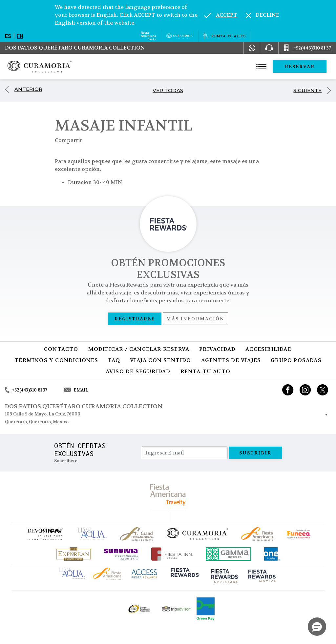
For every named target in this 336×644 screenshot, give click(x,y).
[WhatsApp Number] (252, 48)
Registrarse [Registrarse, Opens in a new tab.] (135, 319)
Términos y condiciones (56, 360)
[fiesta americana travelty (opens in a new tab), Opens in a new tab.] (168, 495)
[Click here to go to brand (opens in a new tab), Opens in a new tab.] (45, 534)
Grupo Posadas (296, 360)
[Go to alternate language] (221, 15)
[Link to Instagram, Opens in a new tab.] (305, 390)
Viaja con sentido (160, 360)
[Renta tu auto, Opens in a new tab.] (225, 36)
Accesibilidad (269, 349)
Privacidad (217, 349)
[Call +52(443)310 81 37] (307, 48)
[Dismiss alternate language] (262, 15)
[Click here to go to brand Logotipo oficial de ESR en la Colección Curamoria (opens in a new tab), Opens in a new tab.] (139, 609)
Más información (196, 319)
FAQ (114, 360)
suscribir (255, 453)
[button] (317, 627)
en (20, 36)
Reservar (300, 67)
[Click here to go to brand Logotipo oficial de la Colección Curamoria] (197, 534)
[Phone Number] (269, 48)
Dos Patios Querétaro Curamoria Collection (75, 48)
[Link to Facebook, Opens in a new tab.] (288, 390)
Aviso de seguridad (138, 371)
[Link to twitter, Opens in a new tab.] (323, 390)
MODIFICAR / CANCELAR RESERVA (139, 349)
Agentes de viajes (231, 360)
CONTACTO (61, 349)
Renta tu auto (206, 371)
